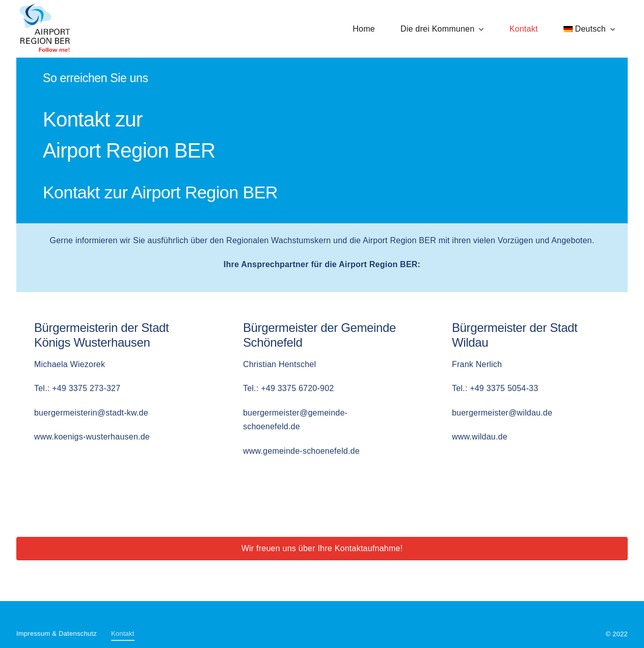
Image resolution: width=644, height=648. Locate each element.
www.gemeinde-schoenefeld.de (301, 451)
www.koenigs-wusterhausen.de (92, 437)
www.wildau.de (480, 437)
